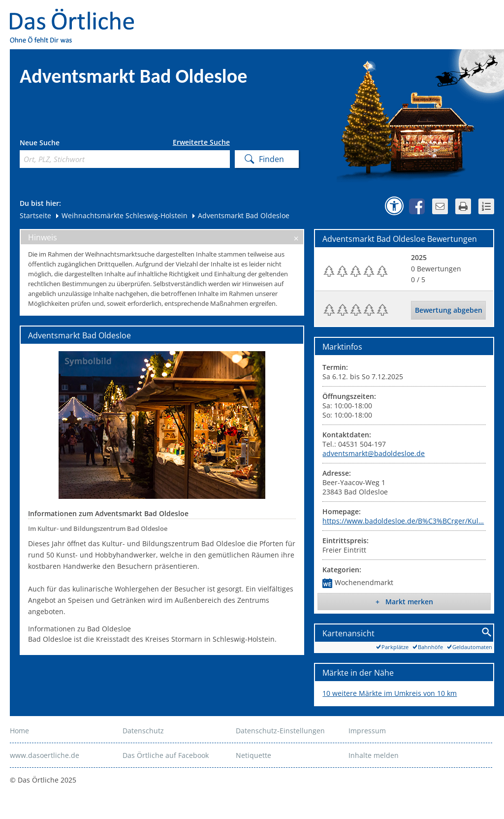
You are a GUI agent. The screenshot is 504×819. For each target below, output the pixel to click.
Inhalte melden (374, 755)
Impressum (367, 731)
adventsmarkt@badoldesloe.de (374, 453)
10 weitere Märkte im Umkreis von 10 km (390, 693)
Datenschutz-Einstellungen (280, 731)
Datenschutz (143, 731)
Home (19, 731)
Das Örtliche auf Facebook (166, 755)
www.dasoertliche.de (45, 755)
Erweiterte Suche (201, 142)
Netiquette (253, 755)
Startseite (35, 215)
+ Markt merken (404, 602)
